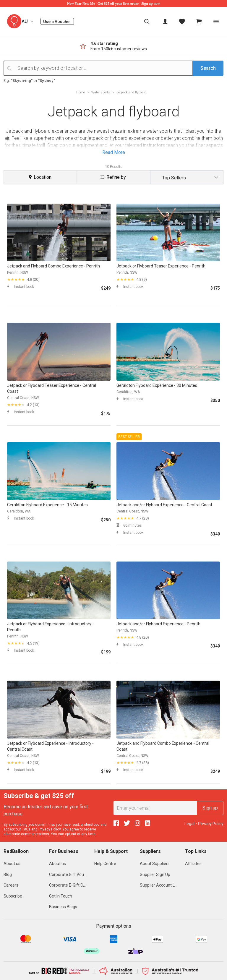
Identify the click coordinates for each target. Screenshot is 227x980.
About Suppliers (155, 864)
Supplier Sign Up (155, 874)
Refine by (113, 177)
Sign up (210, 808)
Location (40, 177)
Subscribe (13, 896)
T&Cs (26, 829)
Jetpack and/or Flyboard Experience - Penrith (158, 624)
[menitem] (182, 22)
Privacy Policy (50, 829)
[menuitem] (147, 22)
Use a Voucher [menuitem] (59, 21)
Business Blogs (63, 907)
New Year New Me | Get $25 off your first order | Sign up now (113, 4)
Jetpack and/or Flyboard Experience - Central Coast (164, 505)
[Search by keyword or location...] (118, 68)
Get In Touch (61, 896)
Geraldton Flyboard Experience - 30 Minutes (157, 385)
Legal (189, 824)
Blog (8, 874)
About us (12, 864)
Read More (114, 152)
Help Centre (105, 864)
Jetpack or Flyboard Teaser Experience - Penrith (161, 266)
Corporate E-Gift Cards (70, 885)
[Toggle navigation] (216, 22)
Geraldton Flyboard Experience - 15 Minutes (47, 505)
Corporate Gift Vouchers (72, 874)
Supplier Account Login (161, 885)
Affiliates (193, 864)
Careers (11, 885)
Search (208, 68)
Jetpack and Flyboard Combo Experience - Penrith (53, 266)
